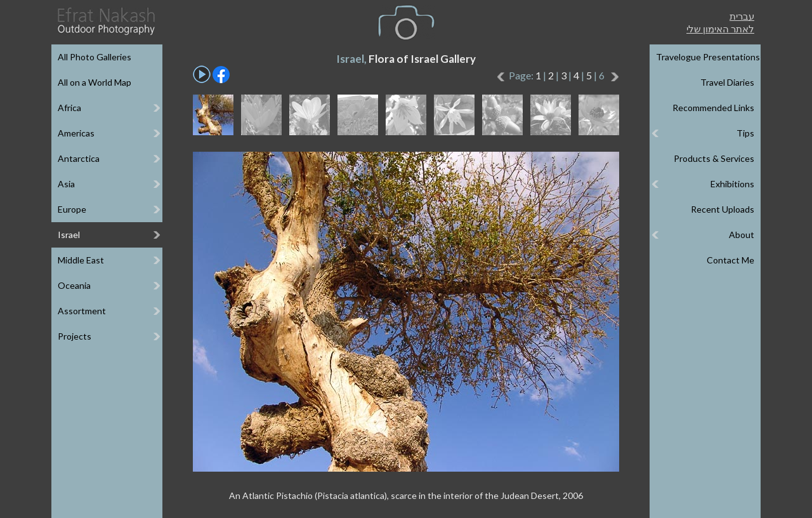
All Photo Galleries (95, 57)
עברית (742, 16)
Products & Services (714, 158)
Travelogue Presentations (708, 57)
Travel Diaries (727, 82)
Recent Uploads (723, 209)
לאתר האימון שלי (720, 29)
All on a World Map (95, 82)
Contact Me (730, 260)
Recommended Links (713, 108)
